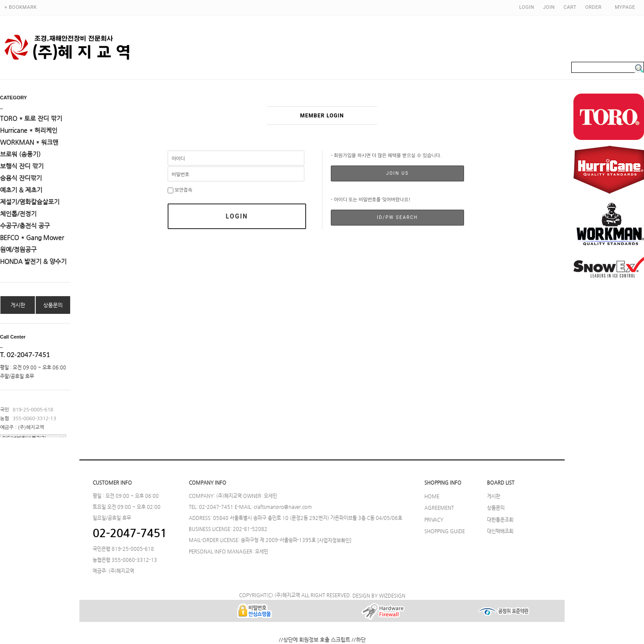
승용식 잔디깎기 (21, 178)
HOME (432, 496)
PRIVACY (434, 520)
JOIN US (397, 173)
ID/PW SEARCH (397, 217)
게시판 (18, 305)
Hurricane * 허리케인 (29, 130)
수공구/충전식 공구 (25, 226)
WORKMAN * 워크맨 (29, 142)
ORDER (593, 7)
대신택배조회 (500, 531)
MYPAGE (625, 7)
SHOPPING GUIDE (445, 531)
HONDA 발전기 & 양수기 (33, 261)
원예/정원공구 (18, 249)
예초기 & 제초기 (21, 190)
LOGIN (527, 7)
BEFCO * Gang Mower (32, 237)
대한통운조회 (500, 520)
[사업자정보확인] (334, 540)
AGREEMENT (439, 508)
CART (570, 7)
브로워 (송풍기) (20, 154)
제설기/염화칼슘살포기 (30, 202)
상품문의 (53, 305)
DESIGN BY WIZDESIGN (379, 595)
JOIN (549, 7)
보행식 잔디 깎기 (22, 166)
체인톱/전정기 (18, 214)
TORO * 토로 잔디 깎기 (31, 118)
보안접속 (180, 190)
